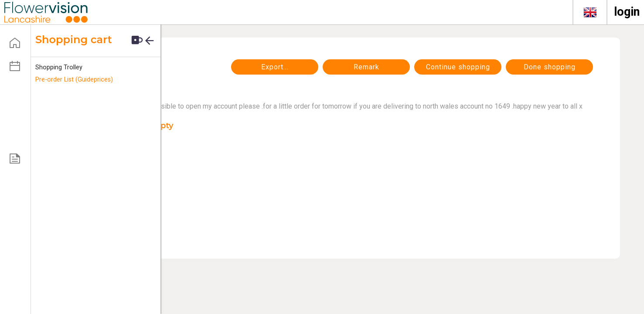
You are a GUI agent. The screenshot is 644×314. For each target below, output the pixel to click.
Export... (275, 67)
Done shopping (550, 67)
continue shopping (458, 67)
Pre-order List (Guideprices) (74, 80)
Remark (366, 67)
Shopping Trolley (59, 67)
